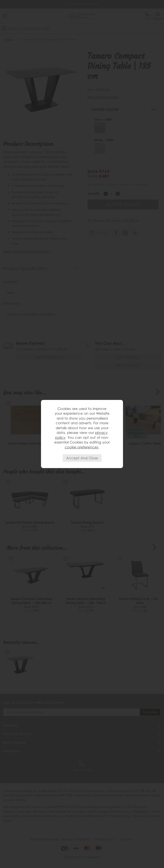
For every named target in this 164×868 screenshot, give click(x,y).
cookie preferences (81, 447)
